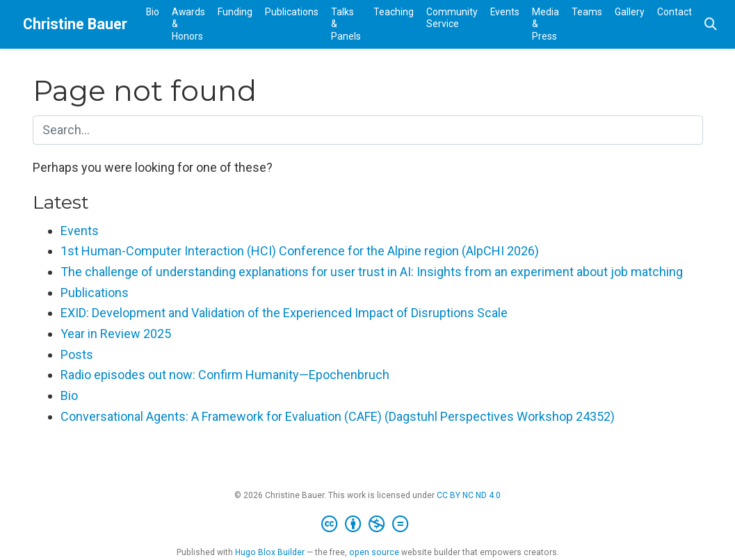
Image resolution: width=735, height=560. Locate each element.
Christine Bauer (75, 24)
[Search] (711, 25)
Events (80, 231)
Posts (77, 354)
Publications (95, 293)
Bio (69, 395)
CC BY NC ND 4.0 (469, 495)
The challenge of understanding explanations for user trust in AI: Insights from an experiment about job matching (372, 272)
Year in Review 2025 (116, 334)
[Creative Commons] (367, 525)
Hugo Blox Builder (270, 552)
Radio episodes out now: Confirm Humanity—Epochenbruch (225, 375)
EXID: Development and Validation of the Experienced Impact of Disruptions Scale (284, 313)
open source (374, 552)
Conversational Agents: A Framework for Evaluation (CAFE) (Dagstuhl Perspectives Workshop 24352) (338, 416)
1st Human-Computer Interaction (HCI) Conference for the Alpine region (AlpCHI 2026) (300, 251)
